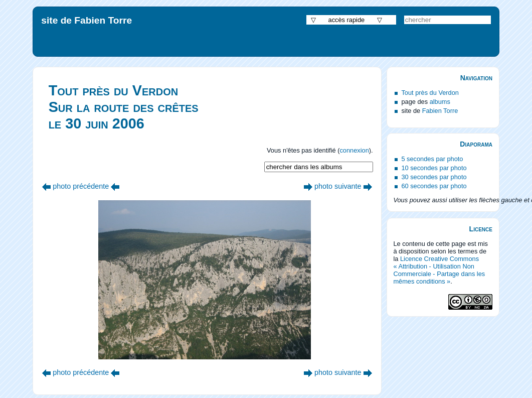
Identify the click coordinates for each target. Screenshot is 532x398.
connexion (354, 150)
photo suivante (338, 186)
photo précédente (81, 186)
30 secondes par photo (434, 177)
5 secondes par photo (432, 159)
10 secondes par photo (434, 168)
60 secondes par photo (434, 186)
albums (440, 102)
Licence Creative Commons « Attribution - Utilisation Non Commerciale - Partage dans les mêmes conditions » (439, 270)
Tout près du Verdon (430, 93)
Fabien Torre (440, 111)
